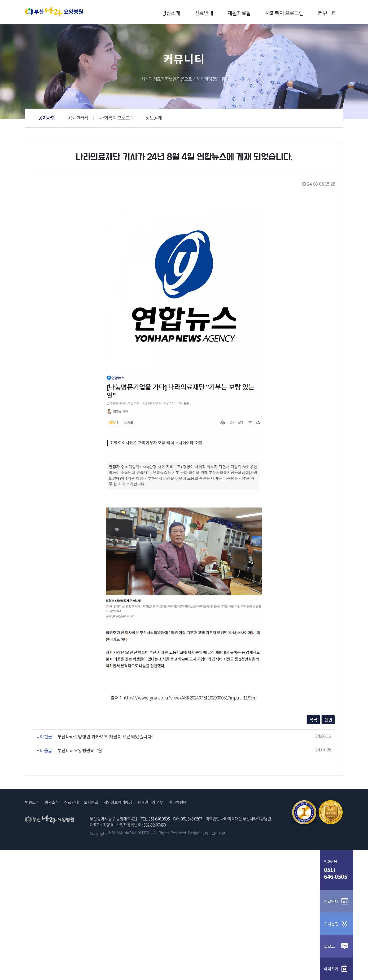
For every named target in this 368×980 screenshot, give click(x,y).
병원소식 (52, 802)
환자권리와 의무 (150, 802)
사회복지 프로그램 (284, 13)
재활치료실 (239, 13)
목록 (313, 720)
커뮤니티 (327, 13)
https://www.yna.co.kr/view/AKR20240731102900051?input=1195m (189, 698)
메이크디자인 (215, 833)
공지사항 (131, 118)
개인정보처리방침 (118, 802)
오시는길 (91, 802)
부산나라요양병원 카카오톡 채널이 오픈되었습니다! (105, 737)
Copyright (98, 833)
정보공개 (238, 118)
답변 (328, 720)
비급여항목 (178, 802)
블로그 (337, 946)
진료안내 (204, 13)
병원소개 (171, 13)
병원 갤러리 (161, 118)
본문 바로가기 (0, 0)
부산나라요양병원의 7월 (80, 750)
